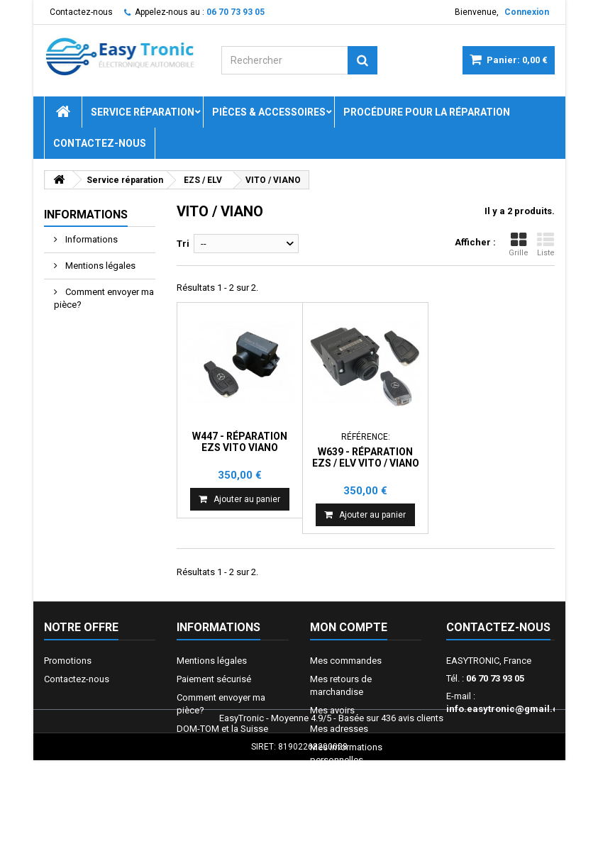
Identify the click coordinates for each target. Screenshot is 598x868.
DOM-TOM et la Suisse (222, 729)
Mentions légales (99, 266)
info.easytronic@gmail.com (509, 709)
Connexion (527, 12)
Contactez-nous (81, 12)
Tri (183, 244)
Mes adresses (339, 729)
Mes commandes (346, 661)
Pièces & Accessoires (269, 112)
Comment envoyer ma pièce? (104, 298)
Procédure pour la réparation (427, 112)
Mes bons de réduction (358, 778)
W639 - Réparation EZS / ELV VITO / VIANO (366, 457)
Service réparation (143, 112)
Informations (86, 215)
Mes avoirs (332, 710)
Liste (546, 244)
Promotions (68, 661)
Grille (519, 244)
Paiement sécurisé (214, 679)
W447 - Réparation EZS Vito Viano (240, 442)
